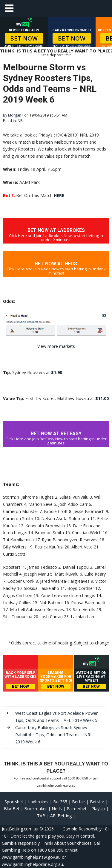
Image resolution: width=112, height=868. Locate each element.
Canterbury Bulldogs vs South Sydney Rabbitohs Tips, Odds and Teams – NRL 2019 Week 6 (54, 735)
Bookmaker (36, 809)
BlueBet (12, 809)
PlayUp (98, 809)
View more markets (56, 346)
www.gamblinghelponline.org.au (32, 864)
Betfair (79, 802)
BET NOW (24, 38)
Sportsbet (14, 802)
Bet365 (60, 802)
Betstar (97, 802)
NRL (21, 121)
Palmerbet (77, 809)
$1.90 (57, 372)
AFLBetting (61, 816)
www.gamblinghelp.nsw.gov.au (31, 857)
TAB (41, 816)
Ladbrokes (38, 802)
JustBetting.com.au (20, 829)
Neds (57, 809)
